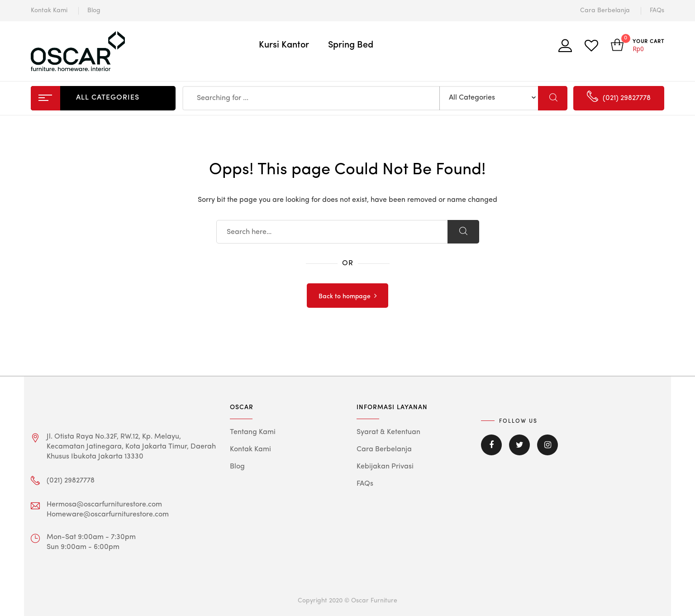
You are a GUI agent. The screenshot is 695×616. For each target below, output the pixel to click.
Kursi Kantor (284, 45)
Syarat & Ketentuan (388, 432)
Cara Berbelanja (605, 10)
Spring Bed (351, 45)
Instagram (547, 445)
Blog (94, 10)
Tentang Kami (253, 432)
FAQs (657, 10)
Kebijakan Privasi (385, 467)
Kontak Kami (49, 10)
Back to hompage (345, 296)
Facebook (491, 445)
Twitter (519, 445)
